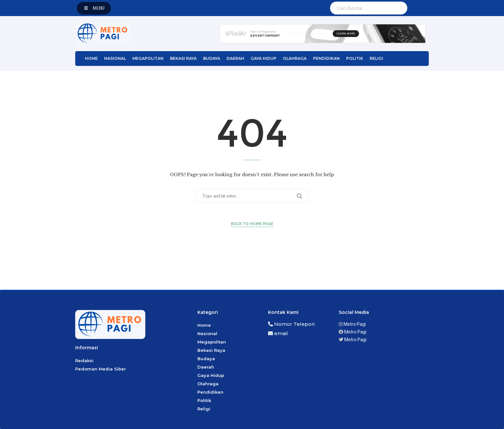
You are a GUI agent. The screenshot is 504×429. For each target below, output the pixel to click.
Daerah (235, 58)
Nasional (115, 58)
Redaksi (84, 361)
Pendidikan (326, 58)
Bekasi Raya (183, 58)
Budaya (212, 58)
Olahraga (295, 58)
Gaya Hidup (264, 58)
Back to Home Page (252, 224)
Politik (355, 58)
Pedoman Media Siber (101, 369)
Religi (376, 58)
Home (91, 58)
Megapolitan (148, 58)
